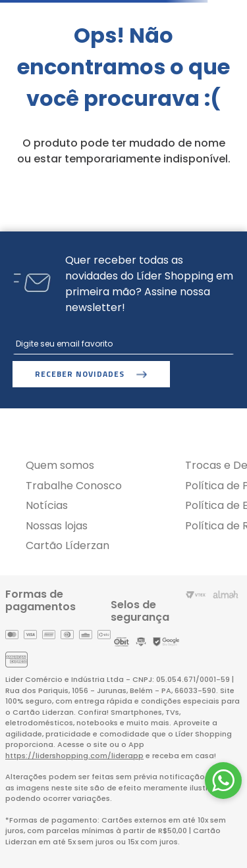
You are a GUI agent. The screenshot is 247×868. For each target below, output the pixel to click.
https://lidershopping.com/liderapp (74, 756)
